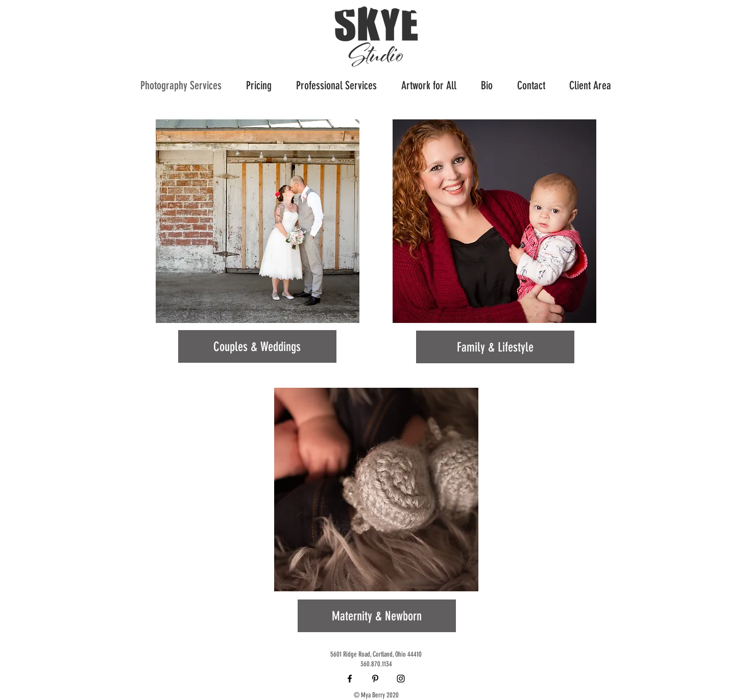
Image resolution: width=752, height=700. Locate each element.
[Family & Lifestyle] (495, 347)
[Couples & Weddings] (257, 346)
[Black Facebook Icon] (350, 679)
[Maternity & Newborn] (377, 616)
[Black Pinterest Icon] (375, 679)
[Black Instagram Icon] (401, 679)
